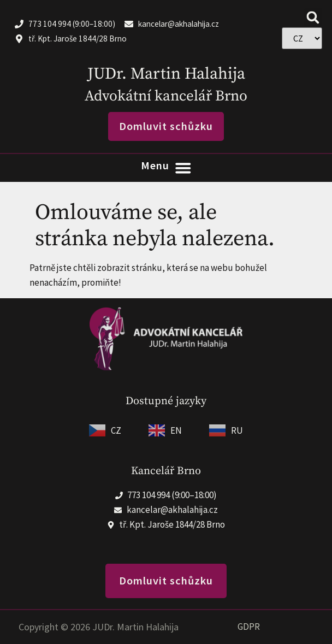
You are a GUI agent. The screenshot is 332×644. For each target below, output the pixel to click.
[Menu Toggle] (166, 168)
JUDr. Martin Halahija (166, 74)
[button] (313, 17)
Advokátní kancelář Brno (166, 96)
